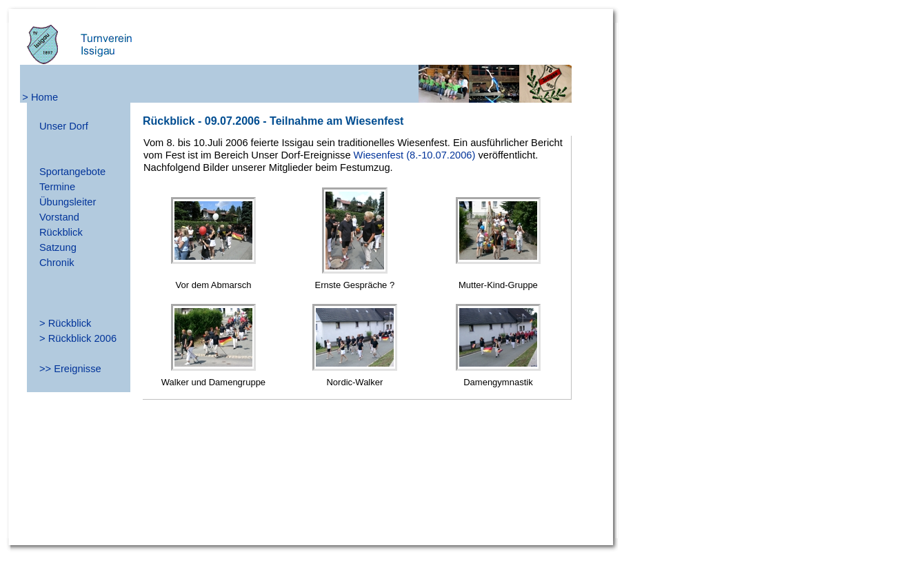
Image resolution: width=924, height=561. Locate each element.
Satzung (58, 247)
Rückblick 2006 (82, 338)
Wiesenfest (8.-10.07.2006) (415, 155)
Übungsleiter (68, 202)
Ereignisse (77, 369)
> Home (40, 97)
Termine (57, 187)
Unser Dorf (64, 126)
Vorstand (59, 217)
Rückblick (61, 232)
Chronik (57, 263)
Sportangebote (72, 172)
